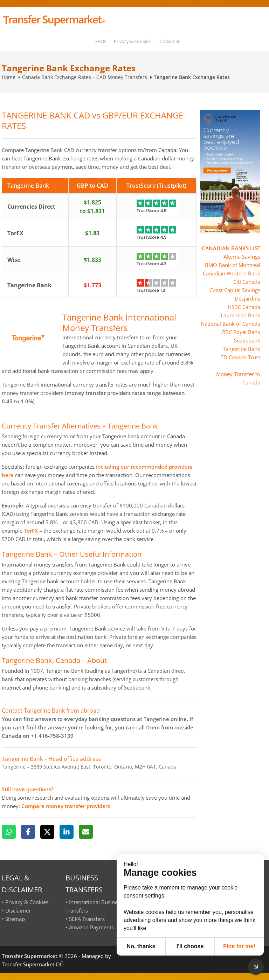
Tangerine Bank (242, 349)
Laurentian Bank (240, 315)
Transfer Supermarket (30, 956)
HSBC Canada (244, 307)
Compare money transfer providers (66, 806)
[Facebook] (28, 832)
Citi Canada (247, 282)
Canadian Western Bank (232, 273)
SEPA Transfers (87, 919)
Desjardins (247, 298)
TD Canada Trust (240, 357)
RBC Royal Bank (241, 332)
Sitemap (15, 919)
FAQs (101, 41)
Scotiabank (247, 340)
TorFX (31, 531)
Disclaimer (169, 41)
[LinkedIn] (67, 832)
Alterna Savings (242, 257)
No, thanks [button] (141, 946)
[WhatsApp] (9, 832)
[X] (47, 832)
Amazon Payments (91, 927)
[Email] (86, 832)
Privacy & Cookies (132, 41)
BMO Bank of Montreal (233, 265)
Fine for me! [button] (239, 946)
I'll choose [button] (190, 946)
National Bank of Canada (230, 324)
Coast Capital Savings (235, 290)
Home (9, 77)
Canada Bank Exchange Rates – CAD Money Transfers (85, 77)
